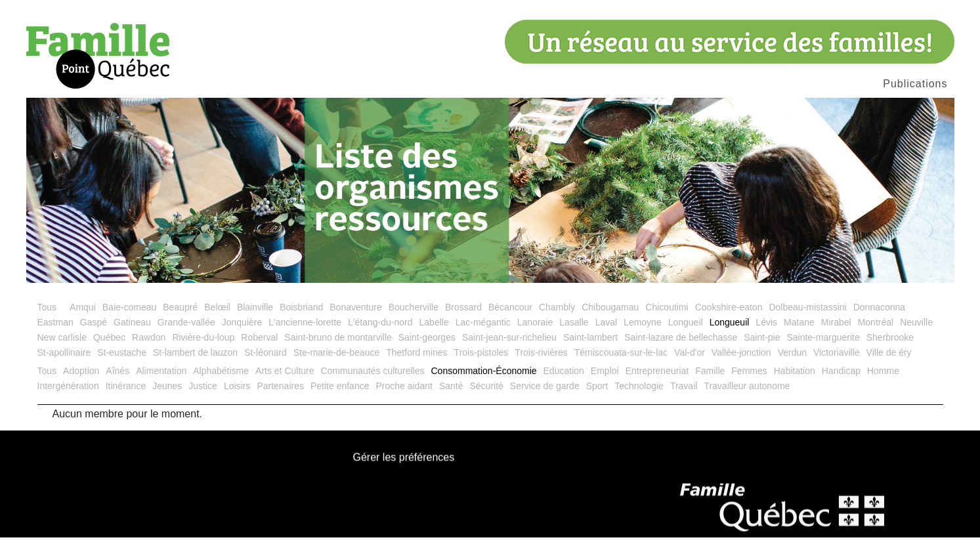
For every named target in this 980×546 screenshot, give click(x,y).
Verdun (792, 361)
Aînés (117, 379)
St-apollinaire (64, 361)
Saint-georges (427, 346)
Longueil (686, 331)
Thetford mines (416, 361)
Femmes (749, 379)
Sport (597, 394)
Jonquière (242, 331)
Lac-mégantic (483, 331)
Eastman (55, 331)
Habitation (795, 379)
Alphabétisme (221, 379)
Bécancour (510, 316)
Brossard (463, 316)
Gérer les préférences (404, 466)
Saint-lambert (590, 346)
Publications (915, 84)
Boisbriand (301, 316)
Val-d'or (690, 361)
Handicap (841, 379)
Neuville (916, 331)
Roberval (259, 346)
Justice (203, 394)
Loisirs (237, 394)
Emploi (605, 379)
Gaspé (94, 331)
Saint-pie (762, 346)
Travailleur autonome (747, 394)
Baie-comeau (130, 316)
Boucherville (414, 316)
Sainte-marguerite (823, 346)
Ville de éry (889, 361)
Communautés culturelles (373, 379)
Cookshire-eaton (729, 316)
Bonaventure (355, 316)
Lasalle (574, 331)
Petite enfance (340, 394)
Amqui (83, 316)
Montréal (876, 331)
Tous (47, 316)
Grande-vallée (186, 331)
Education (564, 379)
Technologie (639, 394)
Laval (606, 331)
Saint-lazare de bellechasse (681, 346)
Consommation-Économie (484, 379)
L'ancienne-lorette (305, 331)
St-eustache (122, 361)
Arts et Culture (285, 379)
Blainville (255, 316)
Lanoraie (535, 331)
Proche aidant (404, 394)
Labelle (434, 331)
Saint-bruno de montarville (338, 346)
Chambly (557, 316)
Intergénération (68, 394)
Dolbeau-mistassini (807, 316)
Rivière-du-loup (203, 346)
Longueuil (730, 331)
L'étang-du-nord (380, 331)
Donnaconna (879, 316)
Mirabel (836, 331)
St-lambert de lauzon (195, 361)
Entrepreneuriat (657, 379)
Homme (883, 379)
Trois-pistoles (481, 361)
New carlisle (62, 346)
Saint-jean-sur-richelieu (509, 346)
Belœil (217, 316)
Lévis (766, 331)
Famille (710, 379)
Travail (684, 394)
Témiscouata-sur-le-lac (621, 361)
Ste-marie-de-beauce (337, 361)
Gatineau (132, 331)
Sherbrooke (890, 346)
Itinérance (126, 394)
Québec (109, 346)
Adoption (81, 379)
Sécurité (486, 394)
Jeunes (167, 394)
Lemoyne (643, 331)
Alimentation (161, 379)
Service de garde (545, 394)
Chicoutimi (667, 316)
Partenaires (280, 394)
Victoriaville (837, 361)
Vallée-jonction (741, 361)
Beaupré (180, 316)
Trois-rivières (541, 361)
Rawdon (149, 346)
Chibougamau (610, 316)
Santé (451, 394)
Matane (799, 331)
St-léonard (266, 361)
